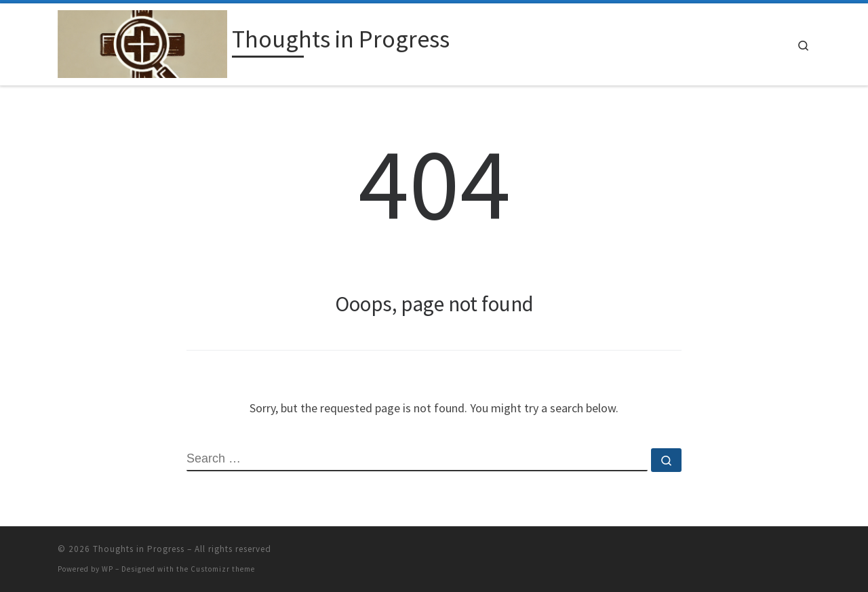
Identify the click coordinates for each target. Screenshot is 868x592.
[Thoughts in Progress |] (142, 42)
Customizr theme (223, 569)
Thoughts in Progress (139, 549)
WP (107, 569)
